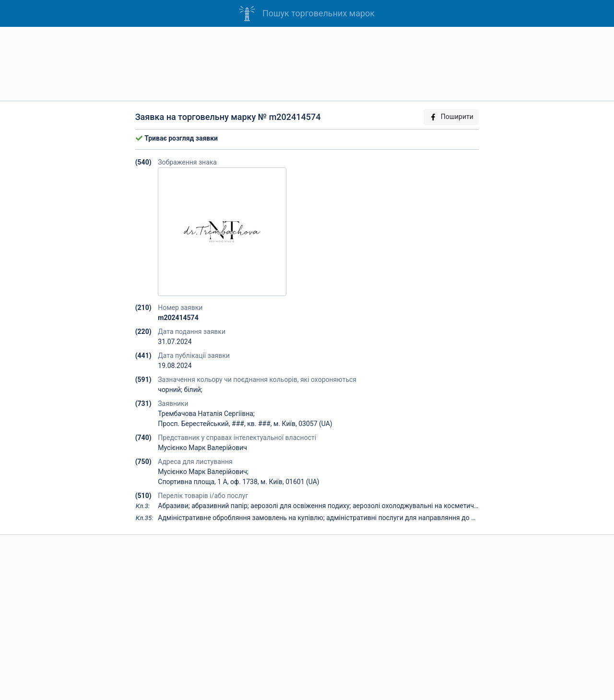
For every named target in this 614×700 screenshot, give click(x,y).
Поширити (451, 117)
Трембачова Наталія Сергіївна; (206, 414)
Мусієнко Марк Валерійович (202, 448)
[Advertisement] (307, 64)
